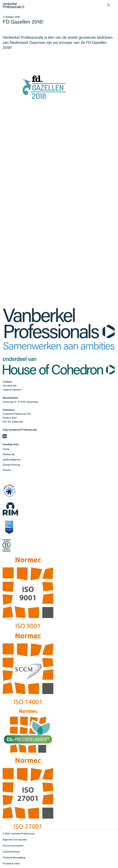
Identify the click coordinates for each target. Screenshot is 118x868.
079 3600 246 (10, 386)
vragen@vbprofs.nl (12, 389)
